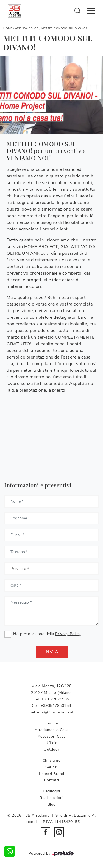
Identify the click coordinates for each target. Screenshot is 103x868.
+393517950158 (56, 706)
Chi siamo (52, 761)
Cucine (51, 723)
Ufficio (51, 743)
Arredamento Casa (52, 730)
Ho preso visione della (47, 634)
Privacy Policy (68, 634)
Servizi (51, 767)
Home (8, 28)
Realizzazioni (51, 798)
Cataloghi (51, 791)
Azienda (22, 28)
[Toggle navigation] (91, 11)
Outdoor (51, 749)
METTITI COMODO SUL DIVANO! (64, 28)
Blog (35, 28)
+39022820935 (55, 699)
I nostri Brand (52, 774)
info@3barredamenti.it (58, 712)
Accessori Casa (52, 736)
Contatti (52, 780)
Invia (52, 652)
